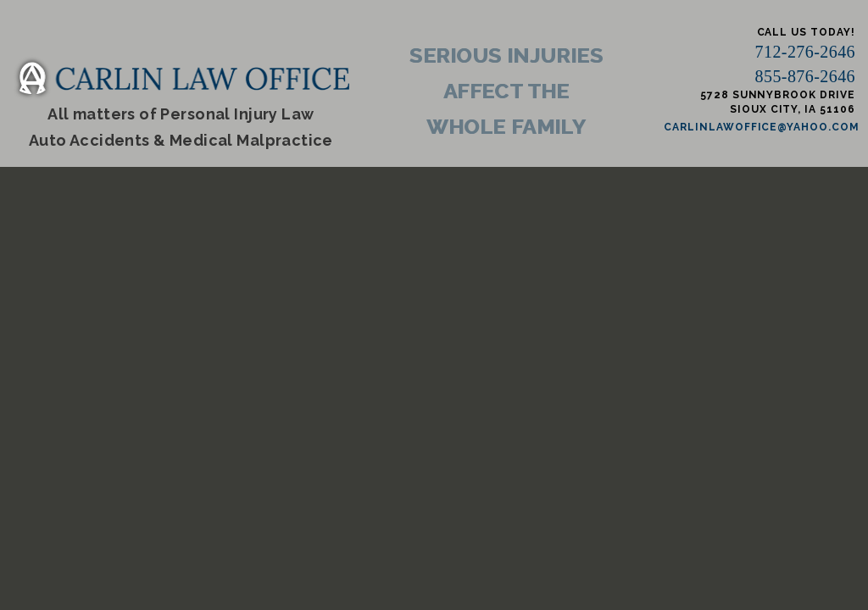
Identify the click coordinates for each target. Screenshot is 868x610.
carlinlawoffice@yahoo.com (762, 127)
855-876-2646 (805, 76)
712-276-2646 (805, 52)
